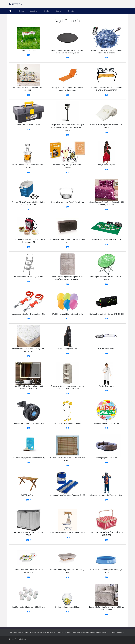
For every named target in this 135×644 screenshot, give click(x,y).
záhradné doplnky (117, 632)
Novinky (21, 11)
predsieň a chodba (88, 632)
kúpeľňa (105, 632)
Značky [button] (47, 11)
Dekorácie (13, 632)
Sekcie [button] (59, 11)
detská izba (42, 632)
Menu (12, 11)
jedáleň (99, 632)
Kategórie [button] (33, 11)
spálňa (60, 632)
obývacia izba (52, 632)
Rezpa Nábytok (21, 639)
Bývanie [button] (71, 11)
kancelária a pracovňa (72, 632)
